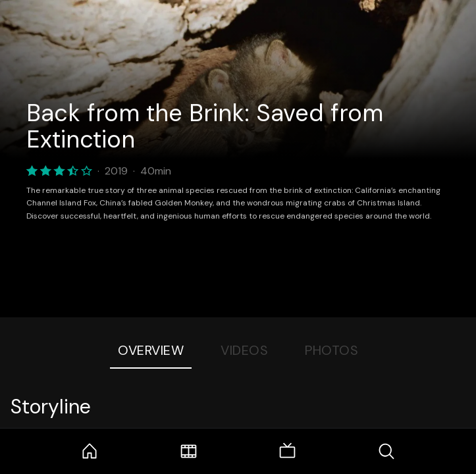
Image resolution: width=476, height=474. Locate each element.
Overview (151, 350)
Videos (244, 350)
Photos (331, 350)
